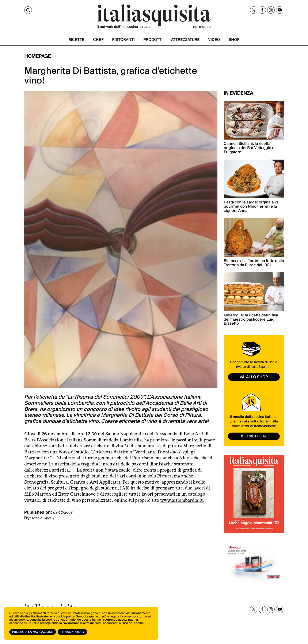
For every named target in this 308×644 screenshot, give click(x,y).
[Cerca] (28, 10)
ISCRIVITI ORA (254, 436)
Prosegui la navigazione (33, 632)
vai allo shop (254, 377)
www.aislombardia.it (181, 500)
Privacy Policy (72, 632)
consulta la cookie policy (47, 620)
